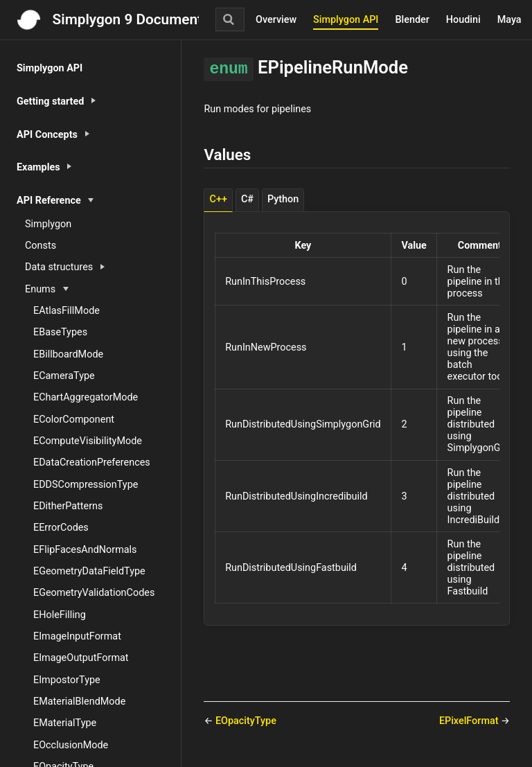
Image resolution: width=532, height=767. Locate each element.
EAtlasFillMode (66, 311)
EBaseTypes (60, 332)
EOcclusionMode (71, 745)
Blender (412, 20)
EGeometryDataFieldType (89, 571)
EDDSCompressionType (86, 485)
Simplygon (48, 224)
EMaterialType (65, 723)
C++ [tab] (219, 199)
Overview (276, 20)
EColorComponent (74, 420)
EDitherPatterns (68, 506)
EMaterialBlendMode (79, 702)
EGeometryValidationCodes (94, 593)
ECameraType (64, 376)
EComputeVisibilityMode (88, 441)
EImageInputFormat (77, 636)
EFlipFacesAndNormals (85, 550)
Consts (41, 246)
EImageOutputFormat (81, 658)
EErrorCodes (61, 528)
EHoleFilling (60, 615)
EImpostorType (67, 680)
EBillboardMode (68, 354)
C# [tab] (247, 199)
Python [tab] (283, 199)
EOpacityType (246, 721)
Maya (509, 20)
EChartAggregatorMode (86, 397)
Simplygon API (346, 20)
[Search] (230, 19)
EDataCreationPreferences (92, 462)
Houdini (463, 20)
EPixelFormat (470, 721)
